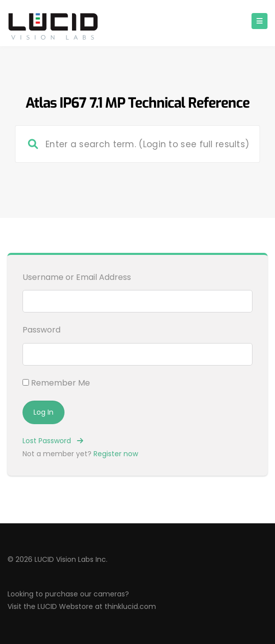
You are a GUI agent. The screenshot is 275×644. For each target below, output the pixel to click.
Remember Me (56, 383)
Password (41, 330)
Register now (116, 454)
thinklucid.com (130, 606)
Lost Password (53, 441)
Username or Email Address (77, 277)
